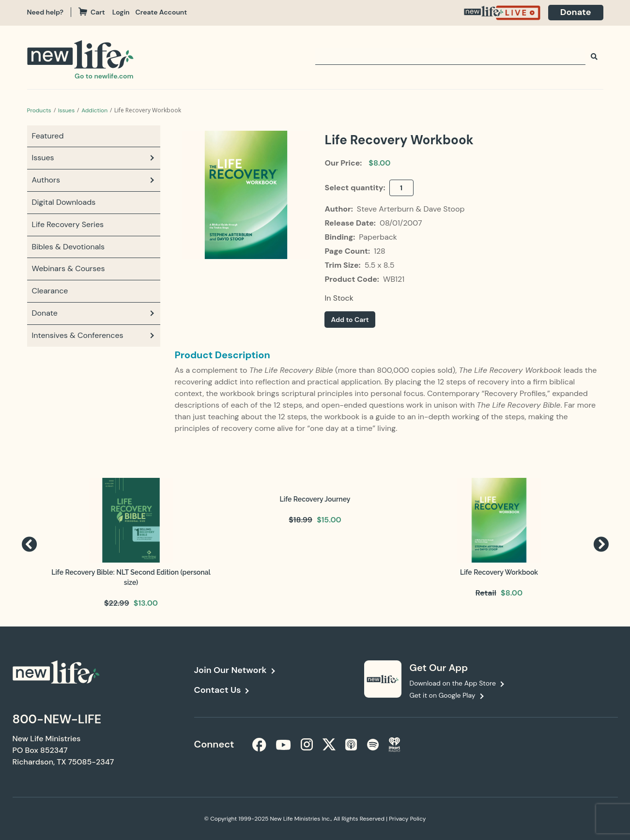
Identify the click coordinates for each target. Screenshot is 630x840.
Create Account (161, 12)
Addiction (94, 110)
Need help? (46, 12)
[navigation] (124, 12)
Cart (92, 12)
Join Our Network (230, 670)
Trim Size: (343, 265)
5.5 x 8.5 (380, 265)
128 (380, 251)
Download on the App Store (453, 683)
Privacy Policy (407, 819)
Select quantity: (356, 188)
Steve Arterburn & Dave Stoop (411, 209)
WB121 (394, 279)
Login (121, 12)
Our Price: (343, 163)
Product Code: (353, 279)
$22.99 (117, 603)
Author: (339, 209)
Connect (214, 744)
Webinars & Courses (69, 268)
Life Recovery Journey (315, 499)
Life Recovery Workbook (499, 572)
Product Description (223, 355)
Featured (48, 136)
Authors (46, 180)
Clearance (50, 291)
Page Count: (348, 251)
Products (39, 110)
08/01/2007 (401, 223)
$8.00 (379, 163)
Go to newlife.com (104, 76)
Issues (67, 110)
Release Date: (351, 223)
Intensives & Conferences (78, 335)
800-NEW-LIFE (57, 719)
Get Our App (439, 668)
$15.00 (329, 520)
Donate (576, 12)
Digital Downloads (64, 202)
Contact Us (218, 690)
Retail (486, 593)
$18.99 (300, 520)
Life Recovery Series (68, 224)
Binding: (341, 237)
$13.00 (146, 603)
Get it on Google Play (443, 695)
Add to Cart (350, 320)
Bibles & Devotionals (69, 247)
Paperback (378, 237)
